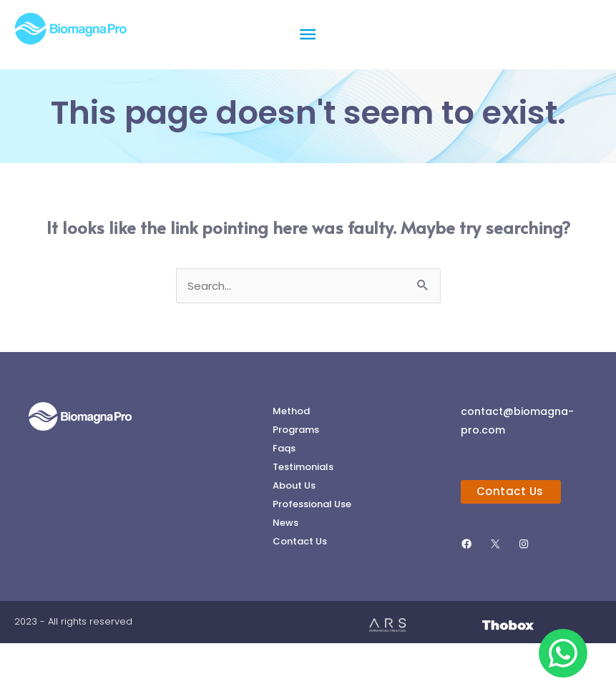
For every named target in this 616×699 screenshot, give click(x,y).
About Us (294, 538)
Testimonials (303, 519)
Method (291, 461)
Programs (296, 480)
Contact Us (300, 596)
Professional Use (312, 558)
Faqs (284, 500)
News (285, 577)
